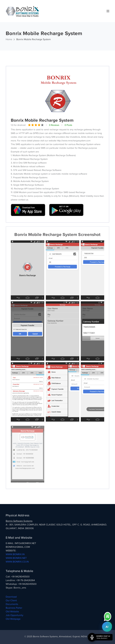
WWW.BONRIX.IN (15, 554)
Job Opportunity (14, 615)
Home (9, 39)
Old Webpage (13, 619)
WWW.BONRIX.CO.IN (17, 562)
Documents (12, 604)
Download (11, 597)
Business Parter (14, 608)
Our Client (11, 600)
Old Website (12, 612)
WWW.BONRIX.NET (16, 558)
